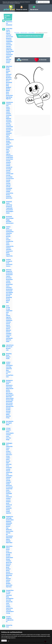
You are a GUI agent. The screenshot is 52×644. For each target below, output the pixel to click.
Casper (8, 110)
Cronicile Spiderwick (9, 197)
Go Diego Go (9, 261)
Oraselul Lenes (8, 435)
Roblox (8, 539)
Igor (7, 314)
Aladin (8, 30)
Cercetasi (9, 128)
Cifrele (8, 138)
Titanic (8, 605)
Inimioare (9, 319)
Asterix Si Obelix (9, 57)
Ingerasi (8, 317)
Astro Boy (9, 59)
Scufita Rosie (9, 557)
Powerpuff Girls (9, 494)
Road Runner (9, 536)
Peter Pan (9, 453)
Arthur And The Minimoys (10, 50)
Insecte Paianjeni (9, 333)
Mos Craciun (9, 403)
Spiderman (9, 575)
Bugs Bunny (9, 97)
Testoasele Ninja (9, 596)
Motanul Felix (10, 406)
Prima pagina (17, 33)
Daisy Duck (9, 202)
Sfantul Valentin (8, 560)
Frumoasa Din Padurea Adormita (10, 248)
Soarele (8, 572)
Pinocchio (9, 464)
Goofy (8, 263)
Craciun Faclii (10, 178)
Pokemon (8, 477)
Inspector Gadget (9, 336)
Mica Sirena (9, 393)
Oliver (8, 431)
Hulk (7, 302)
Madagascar (9, 380)
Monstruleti (9, 401)
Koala (8, 355)
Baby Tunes (9, 66)
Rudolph (8, 541)
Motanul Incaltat (8, 409)
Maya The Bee (10, 388)
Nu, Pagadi (9, 423)
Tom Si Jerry (9, 608)
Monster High (10, 400)
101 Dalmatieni (9, 21)
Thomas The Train (9, 602)
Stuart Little (9, 585)
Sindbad (8, 569)
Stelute (8, 582)
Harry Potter (9, 273)
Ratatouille (9, 523)
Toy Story (8, 610)
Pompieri (8, 482)
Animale (8, 43)
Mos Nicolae (9, 405)
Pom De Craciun (8, 480)
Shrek (8, 567)
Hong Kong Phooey (9, 298)
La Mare (8, 362)
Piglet (8, 463)
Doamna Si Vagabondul (9, 207)
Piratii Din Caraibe (9, 468)
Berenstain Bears (9, 83)
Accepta (4, 641)
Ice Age (8, 307)
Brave (8, 94)
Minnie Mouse (10, 398)
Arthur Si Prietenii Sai (9, 54)
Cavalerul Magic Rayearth (9, 117)
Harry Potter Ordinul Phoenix (9, 281)
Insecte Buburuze (8, 329)
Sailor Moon (9, 546)
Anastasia (9, 40)
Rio (7, 534)
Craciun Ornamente (9, 187)
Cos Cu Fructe (10, 159)
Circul (8, 144)
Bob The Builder (8, 90)
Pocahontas (9, 476)
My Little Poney (8, 417)
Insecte (8, 324)
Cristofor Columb (8, 191)
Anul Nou (8, 46)
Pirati (8, 466)
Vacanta (8, 617)
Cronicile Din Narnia (10, 194)
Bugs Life (8, 99)
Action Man (9, 28)
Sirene (8, 570)
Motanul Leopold (8, 412)
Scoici (8, 551)
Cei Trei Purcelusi (9, 124)
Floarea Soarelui (8, 236)
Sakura (8, 548)
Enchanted (9, 217)
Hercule (8, 296)
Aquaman (9, 48)
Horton (8, 300)
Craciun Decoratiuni (9, 176)
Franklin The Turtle (10, 242)
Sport (7, 577)
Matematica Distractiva (9, 386)
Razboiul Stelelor (8, 525)
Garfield (8, 260)
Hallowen (9, 270)
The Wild (8, 600)
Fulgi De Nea (9, 256)
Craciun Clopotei (8, 171)
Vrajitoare (9, 618)
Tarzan (8, 594)
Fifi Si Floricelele (9, 229)
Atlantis (8, 61)
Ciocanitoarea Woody (10, 140)
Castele (8, 112)
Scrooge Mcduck (8, 555)
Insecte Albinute (8, 326)
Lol (7, 373)
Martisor (8, 382)
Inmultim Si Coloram (9, 321)
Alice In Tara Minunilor (10, 37)
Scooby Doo (9, 553)
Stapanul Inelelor (8, 579)
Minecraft (9, 397)
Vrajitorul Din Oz (10, 621)
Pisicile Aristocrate (9, 472)
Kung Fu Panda (8, 358)
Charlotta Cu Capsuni (9, 131)
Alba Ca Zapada (8, 33)
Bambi (8, 68)
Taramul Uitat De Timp (10, 591)
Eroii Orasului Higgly (10, 219)
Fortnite (8, 240)
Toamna (8, 607)
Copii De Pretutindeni (9, 155)
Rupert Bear (9, 542)
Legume (8, 364)
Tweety (8, 613)
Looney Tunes (10, 375)
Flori (7, 238)
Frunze (8, 254)
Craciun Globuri (8, 181)
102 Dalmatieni (9, 24)
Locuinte (8, 372)
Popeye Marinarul (9, 485)
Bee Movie (9, 78)
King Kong (9, 354)
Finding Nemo (10, 232)
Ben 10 (8, 81)
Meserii (8, 392)
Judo (7, 350)
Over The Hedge (8, 439)
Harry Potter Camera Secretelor (9, 276)
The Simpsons (10, 598)
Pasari (8, 448)
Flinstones (9, 233)
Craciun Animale (8, 161)
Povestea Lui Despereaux (9, 488)
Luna (7, 377)
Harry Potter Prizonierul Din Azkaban (9, 291)
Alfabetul (9, 35)
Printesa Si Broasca (9, 506)
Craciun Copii (10, 174)
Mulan (8, 414)
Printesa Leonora (8, 499)
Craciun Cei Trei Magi (9, 168)
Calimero (8, 104)
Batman (8, 71)
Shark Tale (9, 562)
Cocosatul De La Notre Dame (9, 148)
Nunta (8, 425)
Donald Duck (9, 210)
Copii (7, 153)
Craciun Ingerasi (8, 184)
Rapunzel (9, 521)
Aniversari (9, 45)
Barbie (8, 69)
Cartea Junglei (8, 108)
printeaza (22, 60)
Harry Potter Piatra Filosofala (9, 286)
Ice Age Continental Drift (9, 311)
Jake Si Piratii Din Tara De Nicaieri (10, 347)
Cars (7, 105)
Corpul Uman (10, 157)
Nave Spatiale (10, 421)
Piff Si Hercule (8, 460)
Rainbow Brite (10, 520)
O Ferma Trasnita (8, 429)
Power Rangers (8, 491)
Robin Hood (9, 538)
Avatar (8, 63)
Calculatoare (9, 102)
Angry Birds (9, 41)
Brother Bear (9, 95)
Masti (8, 384)
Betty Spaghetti (9, 86)
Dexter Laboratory (9, 204)
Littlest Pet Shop (9, 369)
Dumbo (8, 213)
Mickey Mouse (10, 395)
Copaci (8, 151)
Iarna (8, 306)
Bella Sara (9, 79)
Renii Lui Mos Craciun (10, 532)
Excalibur (9, 221)
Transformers (10, 611)
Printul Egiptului (8, 512)
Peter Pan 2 (9, 455)
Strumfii (8, 583)
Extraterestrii (10, 223)
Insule (8, 341)
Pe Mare (8, 451)
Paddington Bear (9, 444)
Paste (7, 450)
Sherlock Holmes (8, 565)
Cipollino (8, 143)
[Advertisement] (30, 23)
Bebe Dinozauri (9, 73)
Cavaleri (8, 114)
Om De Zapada (10, 433)
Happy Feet (9, 271)
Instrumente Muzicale (9, 339)
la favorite (40, 60)
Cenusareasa (9, 127)
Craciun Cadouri (8, 165)
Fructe (8, 245)
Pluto (7, 474)
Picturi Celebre (8, 457)
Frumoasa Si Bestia (9, 252)
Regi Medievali (9, 529)
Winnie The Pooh (9, 626)
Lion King (9, 367)
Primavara (9, 497)
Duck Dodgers (10, 211)
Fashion (8, 227)
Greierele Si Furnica (9, 265)
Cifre (7, 136)
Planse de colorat (24, 33)
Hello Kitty (9, 294)
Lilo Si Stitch (9, 365)
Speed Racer (9, 574)
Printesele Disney (9, 509)
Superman (9, 587)
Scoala (8, 549)
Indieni (8, 315)
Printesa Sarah (8, 502)
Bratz (7, 92)
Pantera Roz (9, 446)
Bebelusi (8, 76)
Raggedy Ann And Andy (10, 517)
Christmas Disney (9, 134)
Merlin (8, 390)
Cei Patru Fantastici (9, 121)
